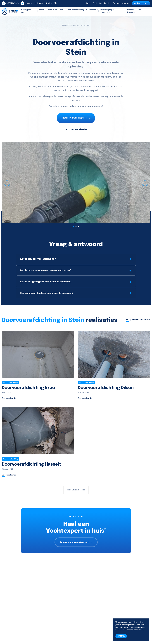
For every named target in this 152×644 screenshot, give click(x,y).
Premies (108, 3)
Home (89, 3)
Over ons (117, 3)
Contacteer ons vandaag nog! (76, 542)
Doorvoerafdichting (76, 10)
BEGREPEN (121, 636)
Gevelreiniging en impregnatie (107, 11)
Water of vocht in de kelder (51, 10)
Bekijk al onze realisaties (138, 320)
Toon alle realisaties (76, 490)
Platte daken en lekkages (134, 11)
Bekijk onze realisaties (76, 130)
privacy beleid (136, 627)
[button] (73, 226)
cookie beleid (123, 627)
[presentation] (7, 183)
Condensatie (92, 10)
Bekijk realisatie (9, 398)
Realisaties (98, 3)
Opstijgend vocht (26, 11)
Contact (126, 3)
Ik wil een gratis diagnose (76, 118)
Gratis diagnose (141, 3)
